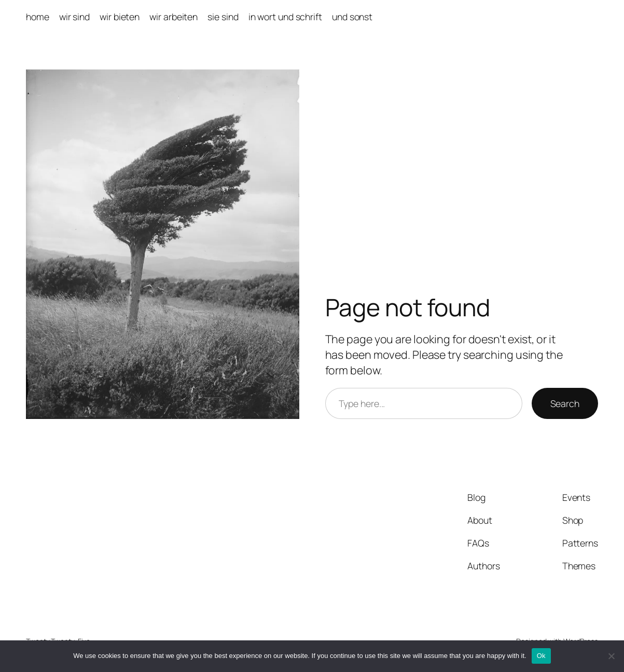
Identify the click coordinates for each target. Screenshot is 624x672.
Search (565, 403)
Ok (541, 656)
